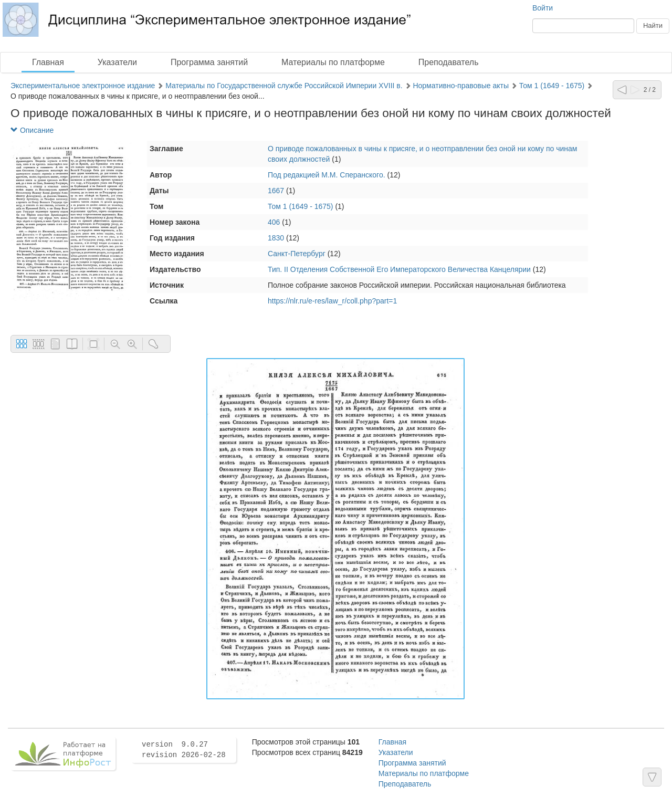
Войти (543, 8)
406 (274, 222)
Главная (48, 62)
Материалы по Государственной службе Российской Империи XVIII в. (284, 86)
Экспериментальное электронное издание (83, 86)
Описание (32, 130)
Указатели (117, 62)
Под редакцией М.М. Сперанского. (327, 175)
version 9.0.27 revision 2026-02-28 (184, 750)
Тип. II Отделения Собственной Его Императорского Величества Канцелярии (399, 269)
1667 (276, 191)
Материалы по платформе (333, 62)
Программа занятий (209, 62)
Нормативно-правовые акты (461, 86)
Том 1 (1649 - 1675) (552, 86)
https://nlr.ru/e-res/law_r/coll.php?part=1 (332, 301)
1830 (276, 238)
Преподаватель (449, 62)
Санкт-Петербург (297, 254)
